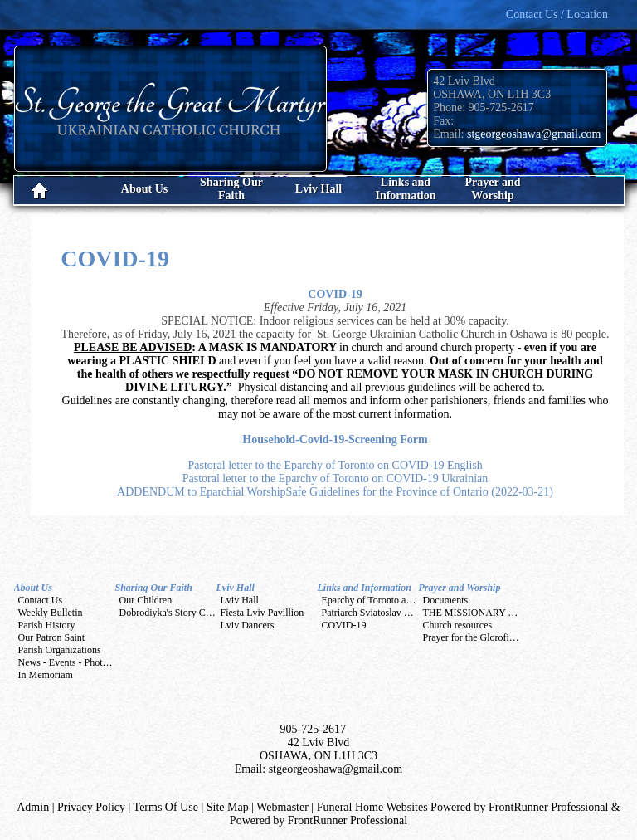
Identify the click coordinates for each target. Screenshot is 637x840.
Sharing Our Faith (154, 588)
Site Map (228, 807)
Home (58, 190)
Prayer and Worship (460, 588)
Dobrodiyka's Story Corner (173, 613)
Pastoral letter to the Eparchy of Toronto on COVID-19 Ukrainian (336, 479)
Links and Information (365, 588)
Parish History (47, 625)
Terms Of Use (166, 807)
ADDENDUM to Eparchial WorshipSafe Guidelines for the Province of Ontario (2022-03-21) (335, 492)
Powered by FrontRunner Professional (318, 820)
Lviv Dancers (248, 625)
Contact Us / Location (557, 15)
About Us (33, 588)
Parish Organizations (60, 650)
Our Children (146, 600)
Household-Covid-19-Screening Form (335, 440)
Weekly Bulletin (51, 613)
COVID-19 (335, 294)
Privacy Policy (91, 807)
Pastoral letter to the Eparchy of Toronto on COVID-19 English (336, 465)
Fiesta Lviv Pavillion (263, 613)
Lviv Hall (236, 588)
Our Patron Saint (52, 637)
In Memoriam (46, 675)
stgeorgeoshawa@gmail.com (534, 134)
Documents (446, 600)
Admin (33, 807)
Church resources (458, 625)
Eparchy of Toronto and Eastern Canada (401, 600)
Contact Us (41, 600)
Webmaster (282, 807)
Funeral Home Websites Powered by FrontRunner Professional (463, 807)
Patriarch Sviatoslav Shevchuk (383, 613)
